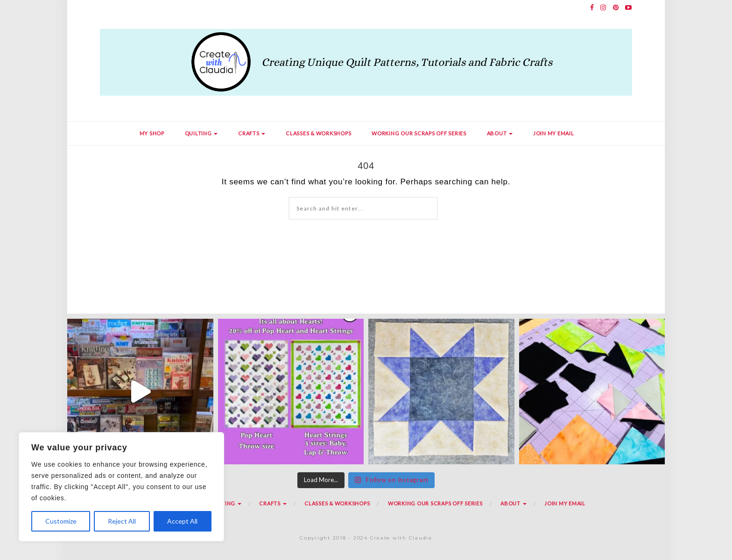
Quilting (201, 133)
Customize (61, 521)
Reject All (122, 521)
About (500, 133)
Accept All (182, 521)
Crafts (252, 133)
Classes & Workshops (318, 133)
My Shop (152, 133)
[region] (121, 487)
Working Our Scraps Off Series (419, 133)
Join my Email (554, 133)
